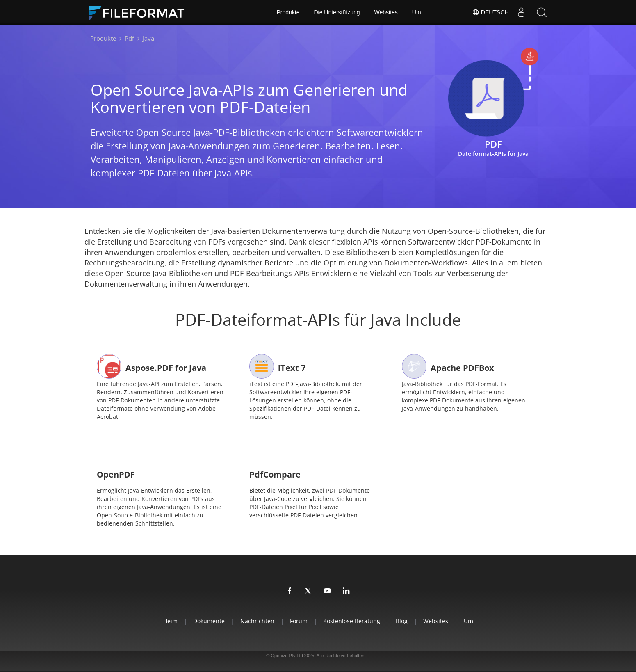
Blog (402, 621)
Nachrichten (257, 621)
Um (417, 12)
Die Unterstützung (337, 12)
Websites (386, 12)
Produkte (288, 12)
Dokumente (209, 621)
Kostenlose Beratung (352, 621)
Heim (170, 621)
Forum (299, 621)
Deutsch (490, 12)
